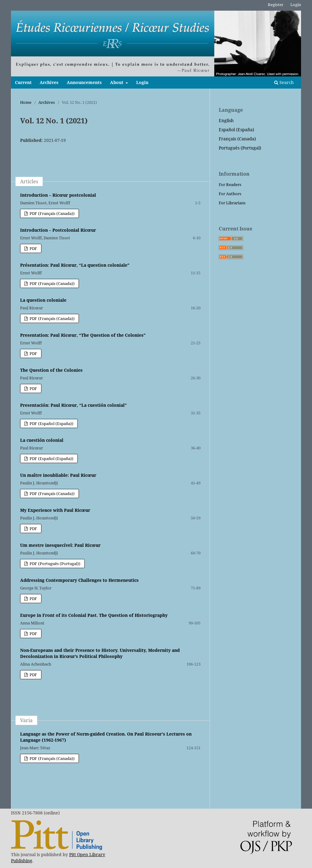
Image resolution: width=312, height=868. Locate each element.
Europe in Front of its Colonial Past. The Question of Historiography (94, 615)
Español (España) (236, 130)
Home (26, 102)
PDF (33, 248)
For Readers (230, 184)
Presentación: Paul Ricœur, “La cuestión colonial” (73, 405)
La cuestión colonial (42, 440)
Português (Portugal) (240, 148)
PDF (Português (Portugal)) (55, 564)
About (117, 82)
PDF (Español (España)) (51, 423)
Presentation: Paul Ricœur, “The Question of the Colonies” (83, 335)
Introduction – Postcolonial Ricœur (58, 230)
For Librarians (232, 203)
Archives (49, 82)
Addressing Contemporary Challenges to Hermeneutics (79, 580)
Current (23, 82)
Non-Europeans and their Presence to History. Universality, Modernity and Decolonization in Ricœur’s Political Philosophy (100, 653)
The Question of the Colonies (51, 370)
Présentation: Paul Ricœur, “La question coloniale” (75, 265)
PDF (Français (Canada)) (52, 213)
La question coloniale (43, 300)
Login (142, 82)
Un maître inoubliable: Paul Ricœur (58, 475)
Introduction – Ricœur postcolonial (58, 195)
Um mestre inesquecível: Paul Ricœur (60, 545)
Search (284, 82)
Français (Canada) (237, 139)
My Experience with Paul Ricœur (55, 510)
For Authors (230, 194)
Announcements (84, 82)
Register (276, 5)
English (226, 120)
